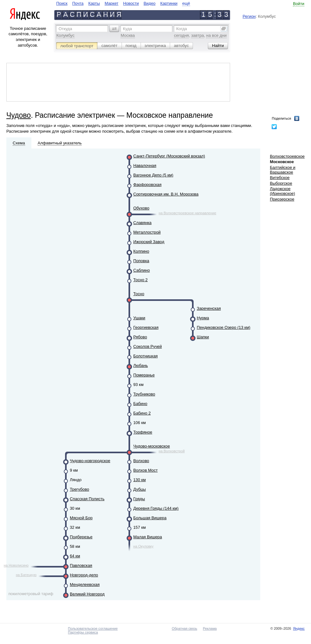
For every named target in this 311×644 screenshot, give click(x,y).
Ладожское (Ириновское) (282, 191)
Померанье (144, 375)
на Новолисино (16, 565)
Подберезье (81, 537)
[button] (114, 29)
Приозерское (282, 199)
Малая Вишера (148, 537)
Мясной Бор (81, 518)
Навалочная (145, 166)
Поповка (141, 261)
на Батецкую (26, 575)
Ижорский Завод (149, 242)
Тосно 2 (140, 280)
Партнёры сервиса (83, 632)
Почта (78, 3)
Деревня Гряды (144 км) (156, 508)
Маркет (112, 3)
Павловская (81, 565)
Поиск (62, 3)
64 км (75, 556)
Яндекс (299, 628)
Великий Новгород (87, 594)
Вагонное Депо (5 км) (153, 175)
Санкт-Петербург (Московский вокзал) (169, 156)
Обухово (141, 208)
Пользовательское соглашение (93, 628)
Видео (150, 3)
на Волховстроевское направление (187, 213)
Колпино (141, 251)
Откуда (65, 29)
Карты (94, 3)
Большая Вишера (150, 518)
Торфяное (143, 432)
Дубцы (139, 489)
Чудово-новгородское (90, 461)
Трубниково (144, 394)
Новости (131, 3)
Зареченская (209, 308)
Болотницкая (146, 356)
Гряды (139, 499)
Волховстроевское (287, 156)
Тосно (139, 294)
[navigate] (123, 3)
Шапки (203, 337)
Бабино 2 (142, 413)
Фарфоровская (147, 185)
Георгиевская (146, 327)
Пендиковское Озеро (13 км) (224, 327)
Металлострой (147, 232)
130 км (139, 480)
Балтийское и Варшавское (282, 170)
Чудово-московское (152, 446)
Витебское (280, 178)
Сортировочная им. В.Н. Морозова (166, 194)
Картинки (169, 3)
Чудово (19, 115)
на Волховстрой (172, 451)
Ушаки (139, 318)
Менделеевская (85, 584)
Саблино (142, 270)
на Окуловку (143, 546)
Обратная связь (184, 628)
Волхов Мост (146, 470)
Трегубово (79, 489)
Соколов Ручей (148, 346)
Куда (127, 29)
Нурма (203, 318)
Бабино (140, 404)
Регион (249, 16)
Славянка (142, 223)
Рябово (140, 337)
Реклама (210, 628)
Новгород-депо (84, 575)
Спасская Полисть (87, 499)
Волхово (141, 461)
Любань (141, 365)
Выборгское (281, 183)
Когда (182, 29)
